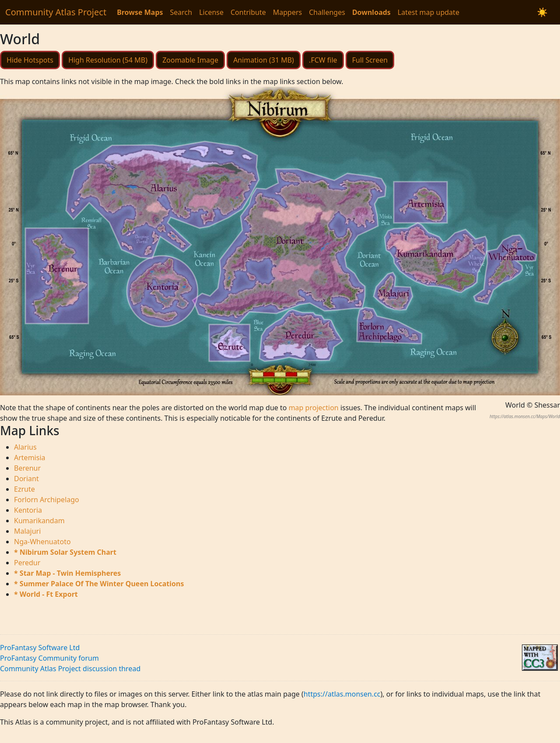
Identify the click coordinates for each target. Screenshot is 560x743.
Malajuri (27, 531)
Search (181, 12)
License (211, 12)
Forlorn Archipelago (47, 500)
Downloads (371, 12)
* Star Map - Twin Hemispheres (67, 573)
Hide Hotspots (30, 60)
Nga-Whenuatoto (42, 542)
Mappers (287, 12)
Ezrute (24, 489)
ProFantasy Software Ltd (40, 648)
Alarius (25, 447)
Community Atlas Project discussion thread (70, 669)
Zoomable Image (190, 60)
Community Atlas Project (56, 12)
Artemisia (30, 458)
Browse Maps (140, 12)
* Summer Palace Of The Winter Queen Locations (99, 584)
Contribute (248, 12)
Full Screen (370, 60)
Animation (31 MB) (264, 60)
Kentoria (28, 510)
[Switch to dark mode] (542, 12)
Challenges (327, 12)
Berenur (27, 468)
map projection (314, 408)
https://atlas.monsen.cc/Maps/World (525, 416)
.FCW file (323, 60)
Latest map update (429, 12)
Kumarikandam (39, 521)
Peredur (27, 563)
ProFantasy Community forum (49, 658)
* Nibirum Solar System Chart (65, 552)
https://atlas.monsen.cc (342, 694)
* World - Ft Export (46, 594)
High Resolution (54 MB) (108, 60)
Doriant (26, 479)
